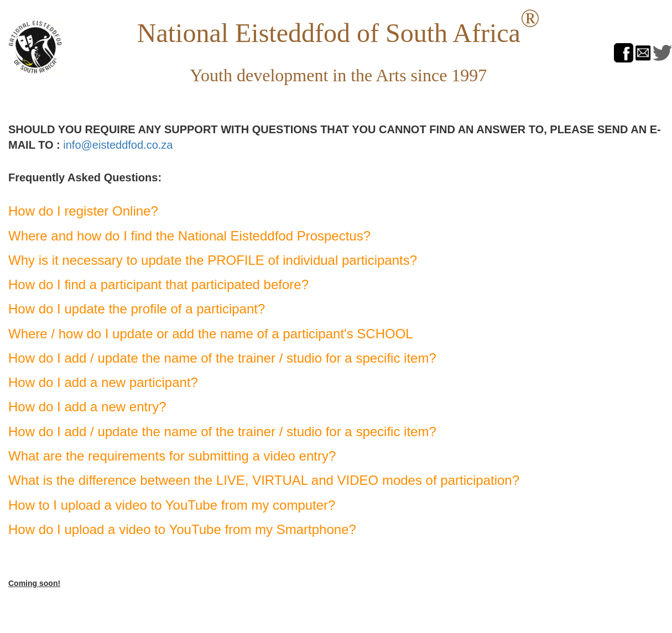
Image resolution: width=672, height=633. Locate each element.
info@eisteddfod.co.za (118, 145)
